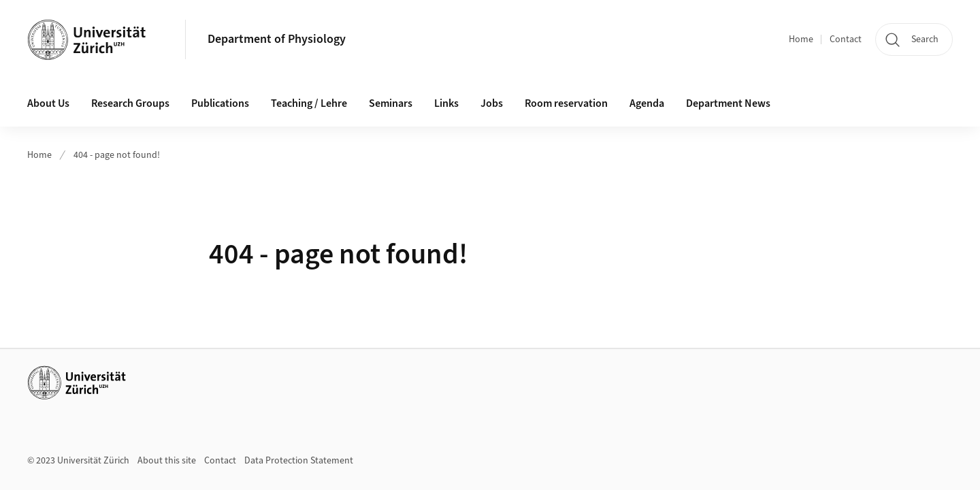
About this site (167, 461)
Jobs (492, 103)
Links (446, 103)
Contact (846, 39)
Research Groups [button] (130, 103)
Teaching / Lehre (309, 103)
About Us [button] (48, 103)
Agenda (647, 103)
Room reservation (566, 103)
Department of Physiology (277, 39)
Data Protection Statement (299, 461)
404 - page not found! (117, 155)
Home (801, 39)
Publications (220, 103)
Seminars (391, 103)
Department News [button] (728, 103)
